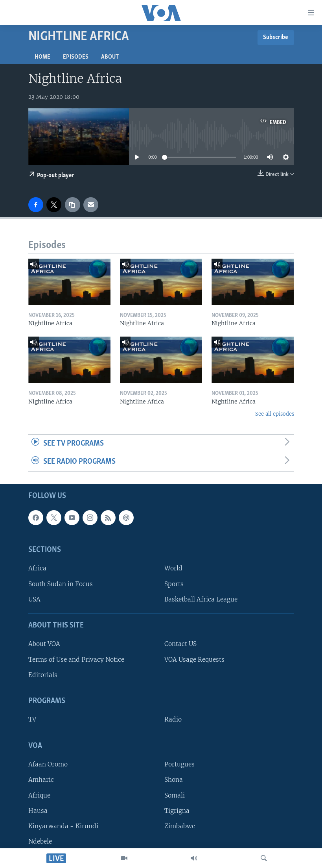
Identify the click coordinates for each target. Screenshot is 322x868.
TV (32, 719)
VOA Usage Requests (194, 659)
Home (42, 57)
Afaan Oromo (48, 764)
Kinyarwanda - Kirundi (63, 826)
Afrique (39, 795)
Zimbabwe (180, 826)
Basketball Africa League (201, 599)
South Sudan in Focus (61, 584)
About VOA (44, 644)
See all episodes (275, 414)
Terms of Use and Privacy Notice (76, 659)
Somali (175, 795)
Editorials (43, 675)
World (173, 568)
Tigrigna (177, 811)
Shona (174, 780)
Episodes (76, 57)
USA (34, 599)
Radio (173, 719)
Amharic (41, 780)
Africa (37, 568)
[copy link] (72, 205)
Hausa (38, 811)
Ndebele (40, 841)
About (110, 57)
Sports (174, 584)
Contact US (180, 644)
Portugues (179, 764)
